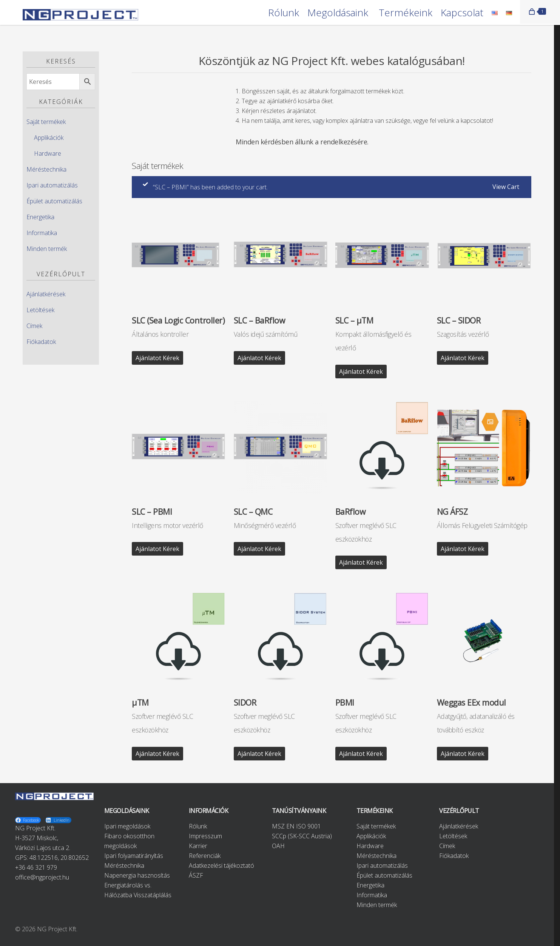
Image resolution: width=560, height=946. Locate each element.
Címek (34, 326)
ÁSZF (196, 875)
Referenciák (205, 856)
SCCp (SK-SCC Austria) (302, 836)
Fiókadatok (41, 342)
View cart (506, 187)
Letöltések (40, 310)
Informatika (42, 233)
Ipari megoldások (127, 826)
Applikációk (49, 138)
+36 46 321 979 (36, 867)
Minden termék (47, 249)
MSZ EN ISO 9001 (296, 826)
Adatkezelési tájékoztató (221, 865)
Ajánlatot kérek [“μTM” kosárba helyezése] (157, 754)
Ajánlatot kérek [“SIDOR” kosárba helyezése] (259, 754)
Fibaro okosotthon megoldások (129, 841)
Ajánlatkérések (46, 294)
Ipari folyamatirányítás (134, 856)
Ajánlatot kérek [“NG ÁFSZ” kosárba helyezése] (463, 549)
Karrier (198, 846)
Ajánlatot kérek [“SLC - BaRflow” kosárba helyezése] (259, 358)
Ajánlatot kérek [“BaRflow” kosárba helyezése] (361, 562)
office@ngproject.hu (42, 877)
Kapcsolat (462, 13)
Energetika (40, 217)
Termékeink (406, 13)
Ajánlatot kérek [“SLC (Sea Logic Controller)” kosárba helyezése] (157, 358)
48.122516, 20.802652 (59, 858)
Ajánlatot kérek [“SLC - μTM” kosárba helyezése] (361, 372)
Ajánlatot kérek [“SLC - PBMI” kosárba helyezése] (157, 549)
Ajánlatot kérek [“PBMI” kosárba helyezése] (361, 754)
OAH (278, 846)
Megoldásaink (338, 13)
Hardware (48, 153)
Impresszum (205, 836)
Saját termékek (46, 122)
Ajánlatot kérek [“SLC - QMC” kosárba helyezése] (259, 549)
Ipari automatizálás (52, 185)
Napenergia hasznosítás (137, 875)
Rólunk (284, 13)
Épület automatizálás (54, 201)
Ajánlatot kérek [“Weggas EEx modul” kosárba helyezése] (463, 754)
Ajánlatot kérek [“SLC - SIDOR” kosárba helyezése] (463, 358)
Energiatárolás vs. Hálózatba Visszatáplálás (138, 890)
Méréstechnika (46, 169)
